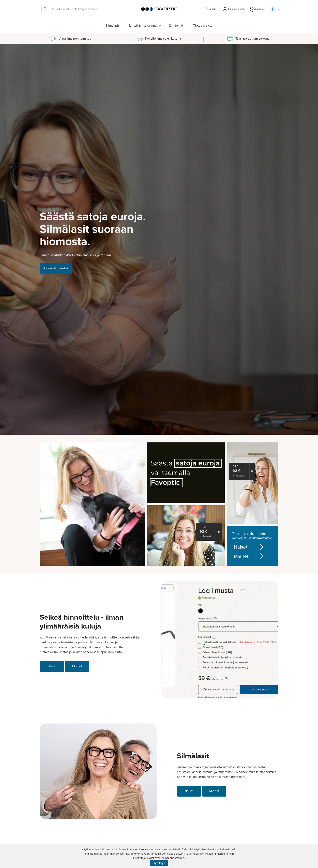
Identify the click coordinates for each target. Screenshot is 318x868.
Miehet (249, 556)
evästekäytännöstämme (169, 858)
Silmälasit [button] (112, 25)
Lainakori (257, 9)
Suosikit (210, 9)
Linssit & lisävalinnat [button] (143, 25)
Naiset (249, 547)
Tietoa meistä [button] (203, 25)
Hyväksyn (159, 863)
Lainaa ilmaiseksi (56, 268)
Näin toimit (175, 25)
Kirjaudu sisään (234, 9)
